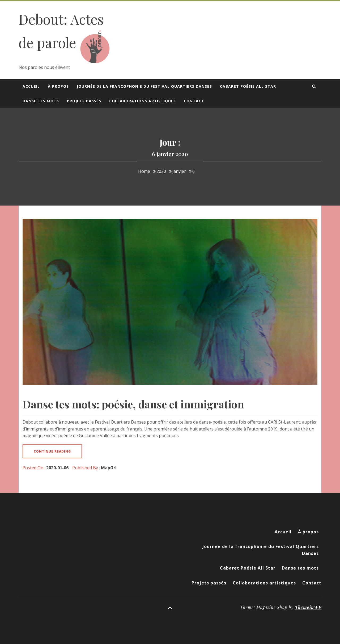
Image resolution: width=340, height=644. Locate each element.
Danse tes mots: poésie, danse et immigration (133, 404)
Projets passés (84, 101)
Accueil (31, 86)
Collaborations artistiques (143, 101)
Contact (194, 101)
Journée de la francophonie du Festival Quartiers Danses (144, 86)
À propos (58, 86)
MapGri (109, 468)
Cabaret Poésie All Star (248, 86)
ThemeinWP (308, 607)
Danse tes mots (41, 101)
